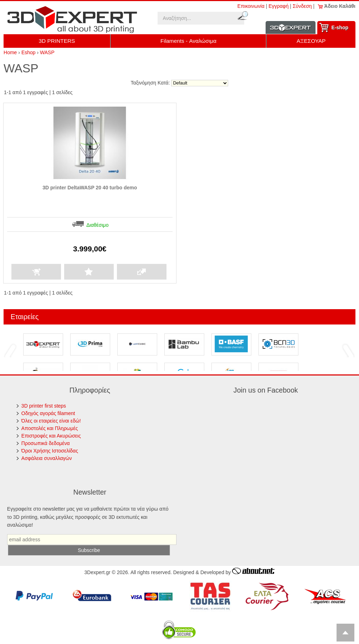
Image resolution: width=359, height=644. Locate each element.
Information (291, 28)
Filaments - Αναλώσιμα (188, 41)
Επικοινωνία (251, 6)
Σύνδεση (302, 6)
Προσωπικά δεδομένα (46, 443)
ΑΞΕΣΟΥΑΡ (311, 41)
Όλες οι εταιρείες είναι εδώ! (51, 421)
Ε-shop (340, 27)
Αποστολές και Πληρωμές (50, 428)
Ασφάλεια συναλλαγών (47, 458)
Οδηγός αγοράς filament (48, 413)
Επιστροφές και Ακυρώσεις (51, 436)
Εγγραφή (278, 6)
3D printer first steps (44, 406)
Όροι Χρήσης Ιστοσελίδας (50, 451)
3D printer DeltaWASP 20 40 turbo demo (90, 188)
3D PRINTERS (57, 41)
